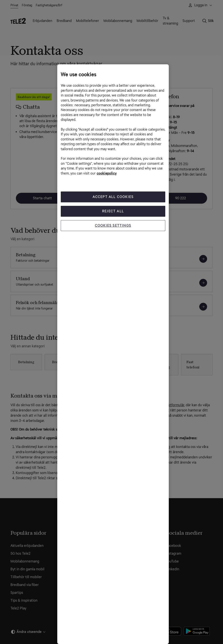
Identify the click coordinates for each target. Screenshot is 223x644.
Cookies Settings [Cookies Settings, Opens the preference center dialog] (113, 225)
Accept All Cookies (113, 197)
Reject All (113, 211)
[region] (113, 354)
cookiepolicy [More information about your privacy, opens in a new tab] (107, 173)
